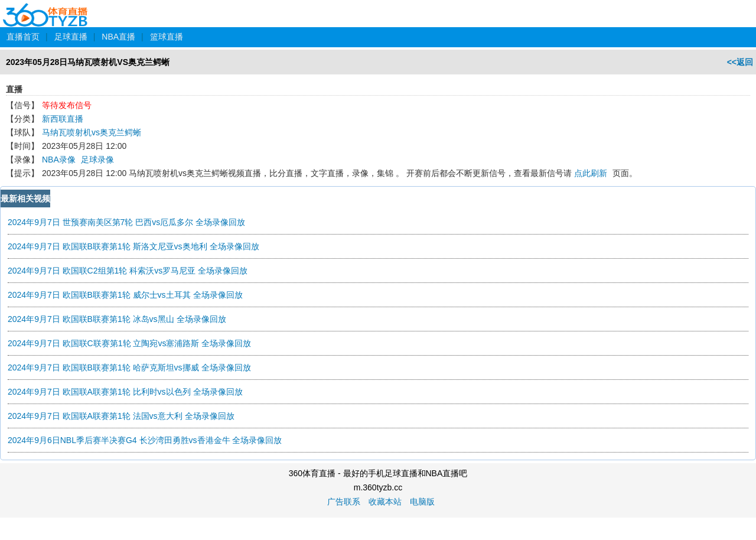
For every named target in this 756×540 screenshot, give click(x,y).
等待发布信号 (67, 105)
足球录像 (97, 160)
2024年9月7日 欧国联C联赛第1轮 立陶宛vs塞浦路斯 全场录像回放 (129, 343)
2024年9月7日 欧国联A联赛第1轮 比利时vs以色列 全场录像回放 (125, 392)
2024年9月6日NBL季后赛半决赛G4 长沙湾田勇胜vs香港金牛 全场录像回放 (145, 440)
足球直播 (71, 37)
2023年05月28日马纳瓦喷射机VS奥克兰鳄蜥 (88, 62)
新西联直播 (63, 119)
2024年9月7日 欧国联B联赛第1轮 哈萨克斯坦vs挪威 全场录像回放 (129, 367)
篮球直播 (167, 37)
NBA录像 (59, 160)
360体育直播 (46, 8)
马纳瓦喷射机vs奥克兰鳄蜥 (92, 132)
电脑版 (422, 502)
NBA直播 (118, 37)
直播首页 (23, 37)
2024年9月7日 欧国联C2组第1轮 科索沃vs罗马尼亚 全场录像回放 (128, 271)
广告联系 (344, 502)
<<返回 (740, 62)
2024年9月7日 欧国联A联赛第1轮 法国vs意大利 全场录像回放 (121, 416)
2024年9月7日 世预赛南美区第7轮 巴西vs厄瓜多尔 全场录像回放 (126, 222)
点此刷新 (591, 173)
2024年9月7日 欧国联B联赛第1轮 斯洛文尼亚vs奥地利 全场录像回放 (133, 246)
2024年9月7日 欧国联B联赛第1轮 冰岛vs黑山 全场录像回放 (117, 319)
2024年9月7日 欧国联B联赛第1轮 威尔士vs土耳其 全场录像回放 (125, 295)
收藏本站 (385, 502)
